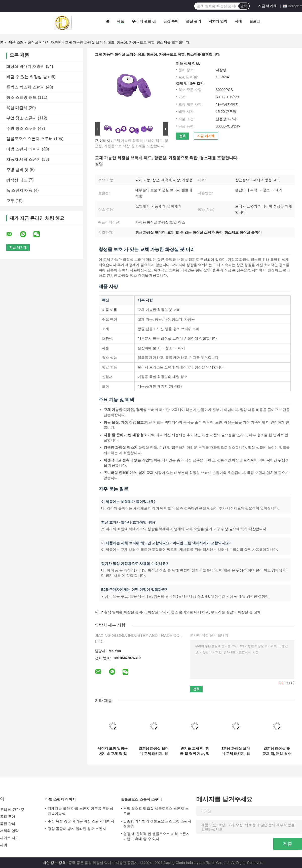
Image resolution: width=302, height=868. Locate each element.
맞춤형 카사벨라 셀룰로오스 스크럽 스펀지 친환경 (157, 824)
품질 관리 (194, 21)
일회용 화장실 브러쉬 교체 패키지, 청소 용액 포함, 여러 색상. (154, 751)
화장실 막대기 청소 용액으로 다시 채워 (178, 612)
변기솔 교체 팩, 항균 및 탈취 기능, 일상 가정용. (195, 751)
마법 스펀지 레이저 (24, 149)
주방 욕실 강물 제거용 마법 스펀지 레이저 (81, 821)
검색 (244, 6)
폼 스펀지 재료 (20, 190)
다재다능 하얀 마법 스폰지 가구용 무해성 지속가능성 (81, 811)
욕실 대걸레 (17, 108)
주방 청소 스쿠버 (22, 128)
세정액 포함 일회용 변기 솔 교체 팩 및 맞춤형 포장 (113, 751)
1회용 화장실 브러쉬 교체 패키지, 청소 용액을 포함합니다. (236, 751)
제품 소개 (16, 42)
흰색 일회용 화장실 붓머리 (125, 612)
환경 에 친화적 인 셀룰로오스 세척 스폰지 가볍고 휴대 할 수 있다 (157, 836)
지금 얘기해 (268, 6)
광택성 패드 (17, 180)
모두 (10, 201)
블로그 (255, 21)
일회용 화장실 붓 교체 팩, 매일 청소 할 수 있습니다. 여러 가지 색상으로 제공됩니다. (277, 751)
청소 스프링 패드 (22, 97)
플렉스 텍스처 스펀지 (26, 87)
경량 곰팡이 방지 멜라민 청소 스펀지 (77, 829)
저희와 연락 (218, 21)
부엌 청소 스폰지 (22, 118)
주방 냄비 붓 (17, 170)
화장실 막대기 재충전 (45, 42)
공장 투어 (171, 21)
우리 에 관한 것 (144, 21)
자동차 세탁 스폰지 (24, 159)
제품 (121, 21)
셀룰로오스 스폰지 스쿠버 (30, 139)
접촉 (182, 136)
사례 (238, 21)
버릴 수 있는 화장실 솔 (27, 77)
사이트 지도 (9, 838)
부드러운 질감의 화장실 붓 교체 (236, 612)
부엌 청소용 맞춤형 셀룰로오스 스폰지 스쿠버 (156, 811)
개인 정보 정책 (54, 863)
